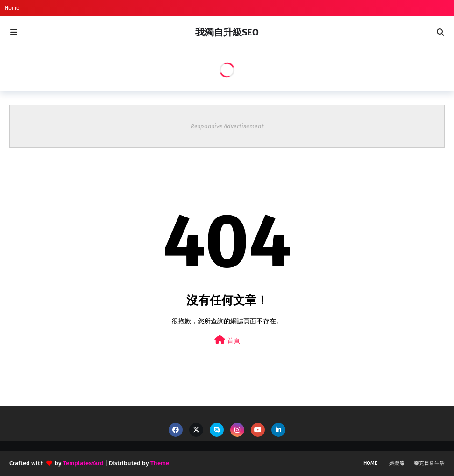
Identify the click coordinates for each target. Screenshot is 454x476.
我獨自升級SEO (227, 32)
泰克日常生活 (429, 463)
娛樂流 (397, 463)
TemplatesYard (83, 463)
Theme (160, 463)
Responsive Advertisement (227, 126)
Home (12, 8)
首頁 (227, 340)
